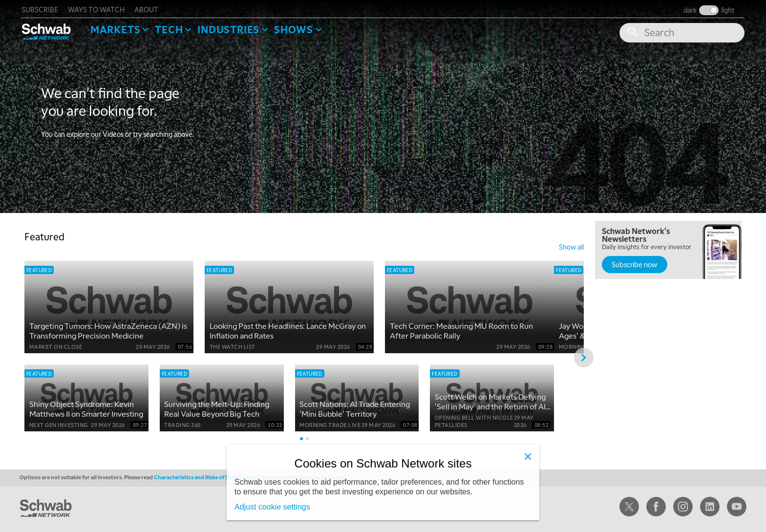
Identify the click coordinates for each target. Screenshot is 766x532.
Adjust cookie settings (272, 507)
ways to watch (99, 8)
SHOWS (297, 27)
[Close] (528, 456)
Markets (118, 27)
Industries (231, 27)
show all (571, 245)
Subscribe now (635, 263)
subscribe (43, 8)
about (149, 8)
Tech (172, 27)
